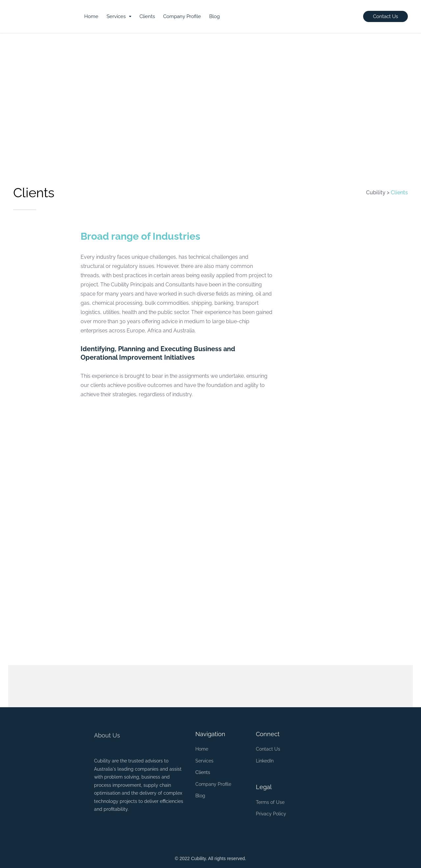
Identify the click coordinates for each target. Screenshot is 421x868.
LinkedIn (265, 761)
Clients (147, 16)
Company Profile (182, 16)
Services (116, 16)
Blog (214, 16)
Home (91, 16)
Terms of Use (270, 802)
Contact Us (268, 749)
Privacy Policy (271, 814)
